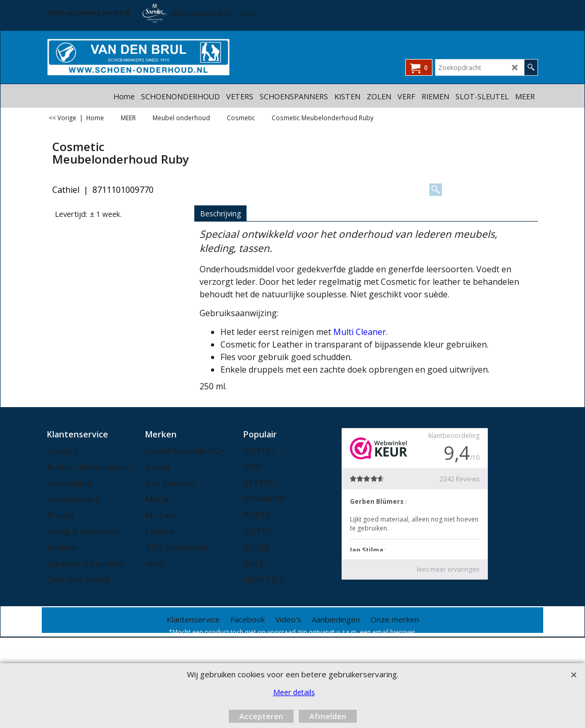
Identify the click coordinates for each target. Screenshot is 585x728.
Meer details (294, 692)
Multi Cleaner (360, 332)
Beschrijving (220, 213)
